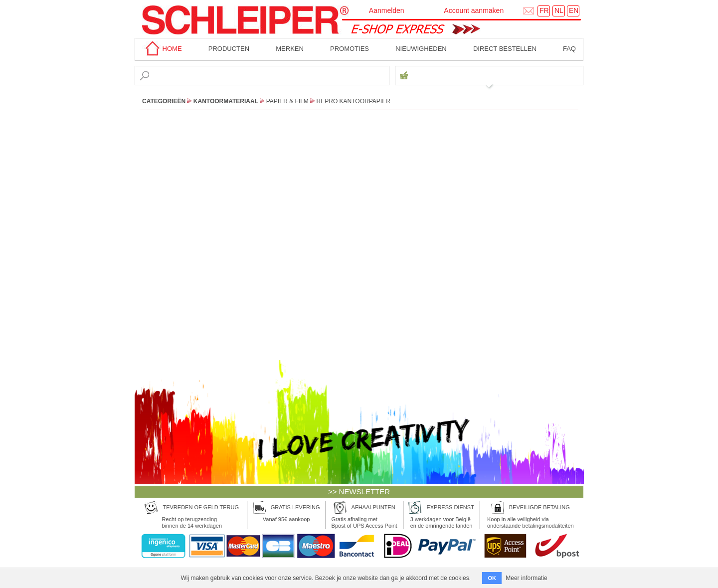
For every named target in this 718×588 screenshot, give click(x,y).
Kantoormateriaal (226, 101)
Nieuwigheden (421, 49)
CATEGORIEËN (164, 101)
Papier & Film (287, 101)
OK (492, 578)
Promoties (350, 49)
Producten (229, 49)
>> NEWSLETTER (359, 491)
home (162, 49)
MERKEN (290, 49)
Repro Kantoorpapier (354, 101)
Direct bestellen (505, 49)
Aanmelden (387, 10)
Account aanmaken (474, 10)
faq (569, 49)
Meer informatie (526, 578)
